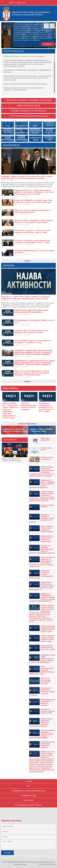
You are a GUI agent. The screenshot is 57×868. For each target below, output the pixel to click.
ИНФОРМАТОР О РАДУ (28, 796)
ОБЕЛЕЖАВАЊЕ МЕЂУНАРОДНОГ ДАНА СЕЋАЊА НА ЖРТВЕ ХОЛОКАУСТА (31, 311)
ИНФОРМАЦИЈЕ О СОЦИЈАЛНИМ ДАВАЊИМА (28, 791)
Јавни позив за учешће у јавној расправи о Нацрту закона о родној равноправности (42, 586)
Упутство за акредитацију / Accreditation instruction (46, 681)
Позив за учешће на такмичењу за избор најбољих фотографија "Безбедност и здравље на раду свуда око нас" (42, 562)
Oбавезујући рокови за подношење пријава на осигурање (48, 702)
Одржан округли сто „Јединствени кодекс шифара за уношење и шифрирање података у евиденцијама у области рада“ (34, 192)
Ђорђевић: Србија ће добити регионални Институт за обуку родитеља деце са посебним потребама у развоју (27, 177)
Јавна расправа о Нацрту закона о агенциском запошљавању (47, 539)
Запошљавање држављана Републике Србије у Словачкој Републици (42, 692)
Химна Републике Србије (28, 106)
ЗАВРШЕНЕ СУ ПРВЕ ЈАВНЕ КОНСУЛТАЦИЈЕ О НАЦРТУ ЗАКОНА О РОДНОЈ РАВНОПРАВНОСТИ (42, 659)
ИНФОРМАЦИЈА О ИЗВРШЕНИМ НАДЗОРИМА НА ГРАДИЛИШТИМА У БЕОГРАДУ (28, 71)
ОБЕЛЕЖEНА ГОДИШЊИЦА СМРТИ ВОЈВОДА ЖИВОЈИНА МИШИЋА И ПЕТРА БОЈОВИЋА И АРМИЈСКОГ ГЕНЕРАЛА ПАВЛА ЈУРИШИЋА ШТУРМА (33, 354)
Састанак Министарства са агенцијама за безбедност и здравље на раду (33, 342)
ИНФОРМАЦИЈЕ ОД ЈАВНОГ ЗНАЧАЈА (29, 805)
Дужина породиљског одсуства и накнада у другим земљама (25, 84)
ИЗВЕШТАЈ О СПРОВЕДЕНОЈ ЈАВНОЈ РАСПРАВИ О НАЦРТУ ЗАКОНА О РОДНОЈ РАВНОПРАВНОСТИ (42, 597)
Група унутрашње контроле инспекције (29, 116)
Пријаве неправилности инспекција (28, 111)
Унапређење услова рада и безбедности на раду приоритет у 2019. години (46, 407)
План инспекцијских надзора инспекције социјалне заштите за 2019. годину (48, 629)
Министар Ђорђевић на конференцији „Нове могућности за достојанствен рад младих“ (33, 201)
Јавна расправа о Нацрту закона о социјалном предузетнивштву (47, 529)
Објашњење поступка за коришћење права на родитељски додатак (42, 518)
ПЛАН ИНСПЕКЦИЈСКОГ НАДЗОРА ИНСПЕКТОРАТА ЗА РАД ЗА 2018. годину (42, 670)
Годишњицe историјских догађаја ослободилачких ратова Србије (41, 574)
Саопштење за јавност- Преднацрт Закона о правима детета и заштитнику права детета (42, 484)
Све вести (27, 261)
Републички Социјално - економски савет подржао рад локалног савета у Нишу (32, 231)
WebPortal (52, 864)
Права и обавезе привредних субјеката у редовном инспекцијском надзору (41, 722)
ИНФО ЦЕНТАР (29, 800)
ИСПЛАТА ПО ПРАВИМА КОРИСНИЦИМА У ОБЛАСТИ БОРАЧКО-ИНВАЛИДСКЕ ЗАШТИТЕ (42, 549)
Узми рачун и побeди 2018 (45, 439)
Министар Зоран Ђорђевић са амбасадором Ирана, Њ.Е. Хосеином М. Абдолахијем (34, 221)
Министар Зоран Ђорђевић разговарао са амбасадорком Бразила (33, 211)
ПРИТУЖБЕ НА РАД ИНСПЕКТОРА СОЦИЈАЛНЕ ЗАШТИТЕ (48, 745)
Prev (46, 26)
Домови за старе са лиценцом (47, 458)
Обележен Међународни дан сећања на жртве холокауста (35, 252)
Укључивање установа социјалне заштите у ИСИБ (48, 711)
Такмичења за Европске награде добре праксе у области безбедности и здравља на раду (24, 89)
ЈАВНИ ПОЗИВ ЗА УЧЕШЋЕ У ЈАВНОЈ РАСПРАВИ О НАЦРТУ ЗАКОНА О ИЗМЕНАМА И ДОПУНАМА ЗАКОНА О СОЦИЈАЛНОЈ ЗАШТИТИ (42, 496)
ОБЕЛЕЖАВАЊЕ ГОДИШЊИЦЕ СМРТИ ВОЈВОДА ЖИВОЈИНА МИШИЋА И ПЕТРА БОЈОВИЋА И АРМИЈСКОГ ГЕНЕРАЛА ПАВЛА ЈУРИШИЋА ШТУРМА (35, 364)
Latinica (44, 3)
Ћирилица (37, 3)
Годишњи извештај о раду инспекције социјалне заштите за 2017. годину (47, 638)
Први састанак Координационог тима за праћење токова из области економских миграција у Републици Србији (32, 373)
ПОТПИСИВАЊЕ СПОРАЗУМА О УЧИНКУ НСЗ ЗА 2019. (34, 321)
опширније (47, 44)
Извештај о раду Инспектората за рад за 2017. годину (48, 647)
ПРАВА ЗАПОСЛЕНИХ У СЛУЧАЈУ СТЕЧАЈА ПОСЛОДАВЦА (24, 56)
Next (52, 26)
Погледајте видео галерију (27, 424)
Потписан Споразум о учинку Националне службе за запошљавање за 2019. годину (32, 241)
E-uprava (28, 781)
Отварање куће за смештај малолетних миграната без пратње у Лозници (31, 331)
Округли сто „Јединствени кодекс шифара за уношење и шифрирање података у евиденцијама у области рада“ (26, 298)
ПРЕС (29, 786)
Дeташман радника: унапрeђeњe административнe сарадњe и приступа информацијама (42, 734)
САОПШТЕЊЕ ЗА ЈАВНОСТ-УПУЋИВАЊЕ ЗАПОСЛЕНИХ (28, 100)
